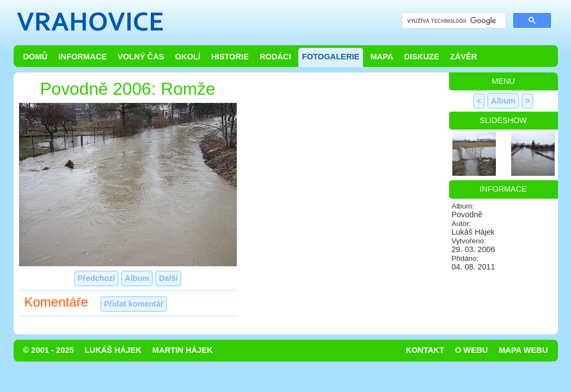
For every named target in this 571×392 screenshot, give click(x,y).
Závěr (464, 57)
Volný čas (141, 57)
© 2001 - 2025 (49, 350)
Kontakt (425, 350)
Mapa (382, 57)
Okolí (188, 57)
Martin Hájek (183, 350)
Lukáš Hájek (113, 350)
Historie (230, 57)
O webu (471, 350)
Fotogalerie (331, 57)
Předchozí (97, 278)
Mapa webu (523, 350)
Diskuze (421, 57)
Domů (36, 57)
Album (137, 278)
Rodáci (275, 57)
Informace (82, 57)
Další (168, 278)
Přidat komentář (134, 304)
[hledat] (453, 21)
